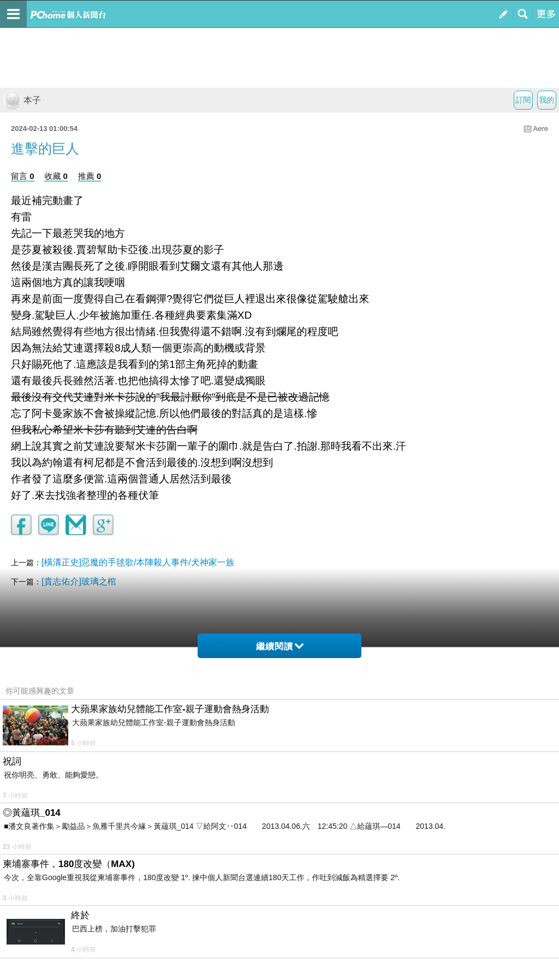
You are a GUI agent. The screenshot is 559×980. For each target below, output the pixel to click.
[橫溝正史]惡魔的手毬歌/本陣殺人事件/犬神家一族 (138, 562)
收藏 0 (56, 176)
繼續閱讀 (280, 646)
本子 (22, 100)
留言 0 (23, 176)
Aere (541, 129)
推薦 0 (90, 176)
